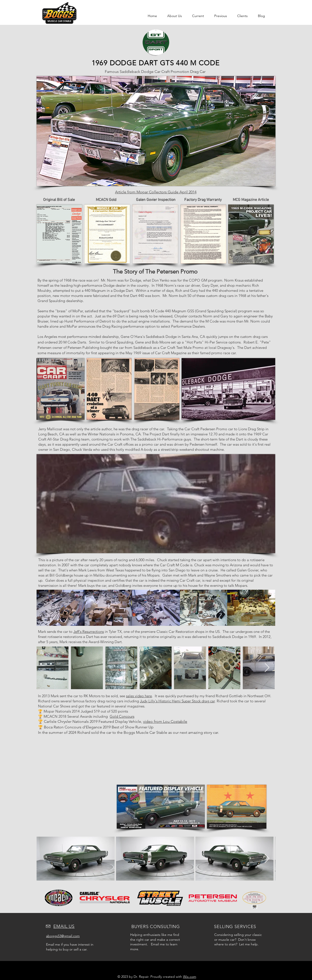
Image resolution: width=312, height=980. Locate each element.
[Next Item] (267, 668)
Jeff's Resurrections (89, 632)
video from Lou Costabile (165, 721)
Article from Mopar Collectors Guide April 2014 (156, 192)
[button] (198, 16)
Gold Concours (122, 716)
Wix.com (190, 977)
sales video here (139, 696)
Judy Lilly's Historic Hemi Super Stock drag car (177, 701)
